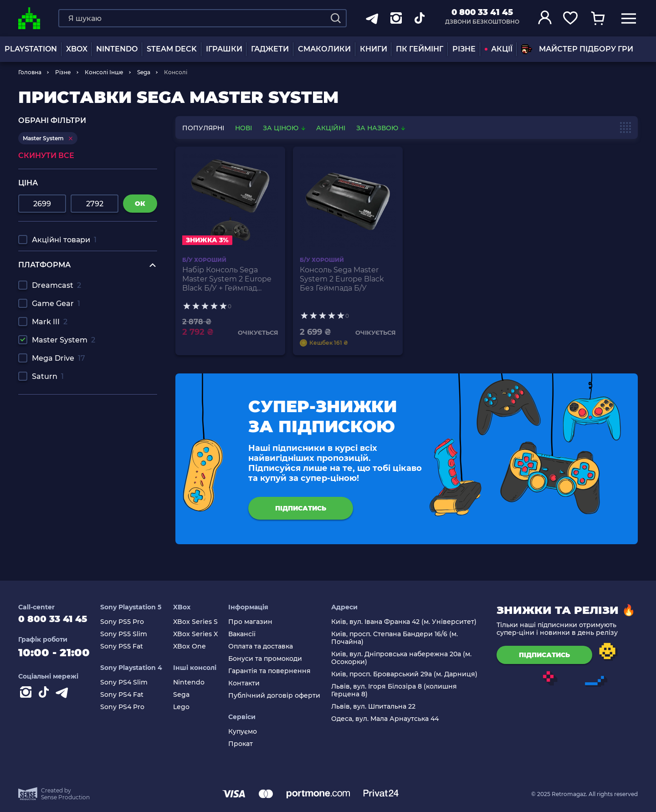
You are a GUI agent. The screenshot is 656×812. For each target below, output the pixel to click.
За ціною (285, 128)
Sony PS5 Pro (132, 622)
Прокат (246, 744)
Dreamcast (56, 285)
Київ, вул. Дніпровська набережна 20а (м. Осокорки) (404, 658)
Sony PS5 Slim (133, 634)
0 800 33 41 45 (482, 12)
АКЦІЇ (499, 49)
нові (243, 128)
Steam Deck (172, 49)
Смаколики (324, 49)
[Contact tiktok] (46, 699)
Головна (30, 72)
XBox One (196, 646)
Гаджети (270, 49)
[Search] (336, 18)
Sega (144, 72)
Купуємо (248, 732)
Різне (464, 49)
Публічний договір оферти (279, 696)
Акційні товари (64, 240)
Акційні (331, 128)
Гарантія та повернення (274, 671)
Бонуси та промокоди (270, 659)
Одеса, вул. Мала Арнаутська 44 (387, 719)
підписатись (301, 508)
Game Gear (56, 304)
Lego (188, 707)
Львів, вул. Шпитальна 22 (376, 707)
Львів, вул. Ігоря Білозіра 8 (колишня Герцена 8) (396, 690)
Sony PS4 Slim (133, 682)
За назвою (381, 128)
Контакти (249, 683)
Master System (64, 340)
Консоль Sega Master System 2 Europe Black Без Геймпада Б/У (342, 279)
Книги (374, 49)
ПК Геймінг (420, 49)
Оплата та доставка (266, 646)
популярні (203, 128)
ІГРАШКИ (224, 49)
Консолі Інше (104, 72)
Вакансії (247, 634)
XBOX (77, 49)
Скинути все (46, 156)
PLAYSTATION (31, 49)
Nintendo (196, 682)
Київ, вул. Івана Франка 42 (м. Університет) (406, 622)
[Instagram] (27, 699)
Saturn (48, 376)
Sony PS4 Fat (131, 695)
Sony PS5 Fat (131, 646)
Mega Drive (59, 358)
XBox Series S (202, 622)
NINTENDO (117, 49)
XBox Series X (202, 634)
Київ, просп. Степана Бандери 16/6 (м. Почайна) (397, 638)
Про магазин (255, 622)
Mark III (50, 322)
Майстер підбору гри (577, 49)
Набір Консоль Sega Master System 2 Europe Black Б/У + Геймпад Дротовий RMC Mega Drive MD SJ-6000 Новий (229, 279)
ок (140, 204)
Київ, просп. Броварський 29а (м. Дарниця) (407, 674)
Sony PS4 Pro (132, 707)
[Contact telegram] (64, 699)
